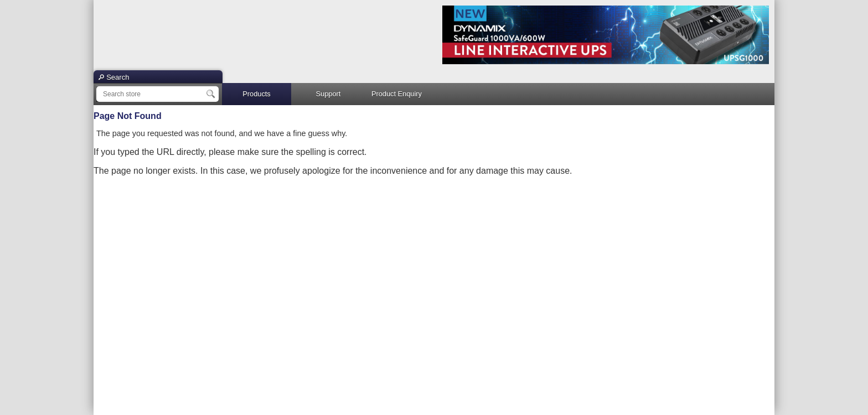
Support (329, 94)
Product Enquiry (397, 94)
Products (257, 94)
